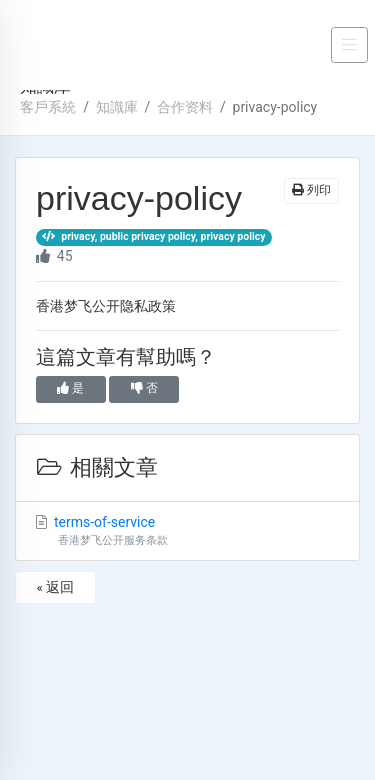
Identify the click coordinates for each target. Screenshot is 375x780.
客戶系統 (48, 107)
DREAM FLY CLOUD (68, 45)
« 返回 (55, 587)
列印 (311, 190)
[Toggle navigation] (349, 45)
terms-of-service (187, 532)
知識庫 (117, 107)
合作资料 (185, 107)
